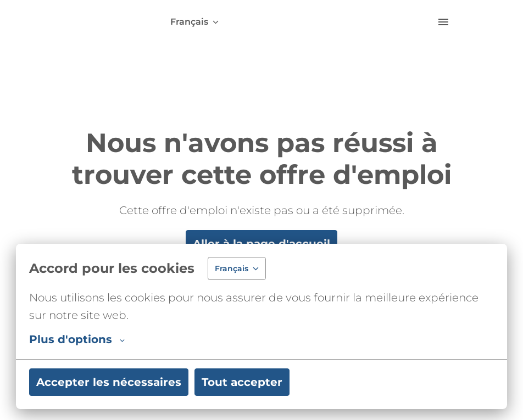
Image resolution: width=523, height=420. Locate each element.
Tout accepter (242, 382)
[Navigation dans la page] (443, 22)
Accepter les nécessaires (109, 382)
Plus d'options (77, 339)
